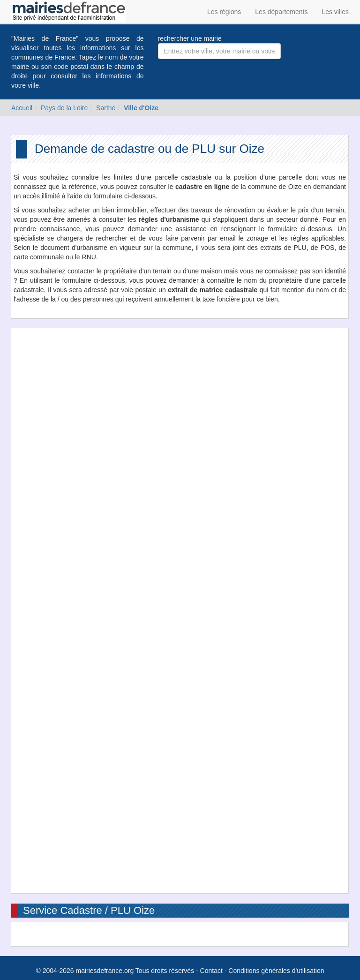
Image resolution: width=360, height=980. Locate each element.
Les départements (281, 12)
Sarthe (106, 108)
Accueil (22, 108)
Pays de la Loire (64, 108)
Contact (211, 971)
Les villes (335, 12)
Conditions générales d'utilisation (276, 971)
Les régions (224, 12)
